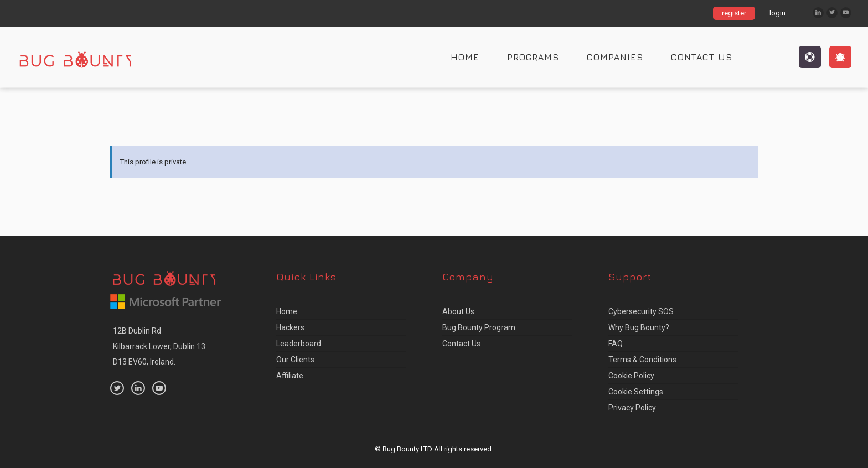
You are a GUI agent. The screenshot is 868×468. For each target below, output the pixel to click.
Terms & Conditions (642, 360)
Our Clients (295, 360)
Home (465, 57)
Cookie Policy (631, 376)
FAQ (616, 344)
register (734, 13)
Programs (533, 57)
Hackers (290, 327)
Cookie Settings (636, 392)
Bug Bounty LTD (407, 449)
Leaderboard (299, 344)
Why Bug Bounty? (639, 327)
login (777, 13)
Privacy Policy (632, 408)
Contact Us (702, 57)
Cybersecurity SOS (641, 311)
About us (458, 311)
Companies (615, 57)
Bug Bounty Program (479, 327)
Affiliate (290, 376)
